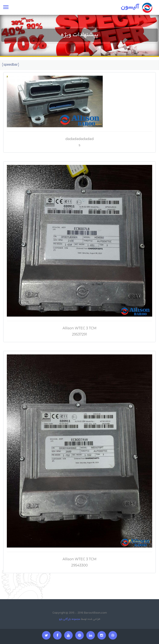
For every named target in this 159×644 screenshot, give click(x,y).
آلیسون (130, 7)
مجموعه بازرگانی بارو (70, 619)
